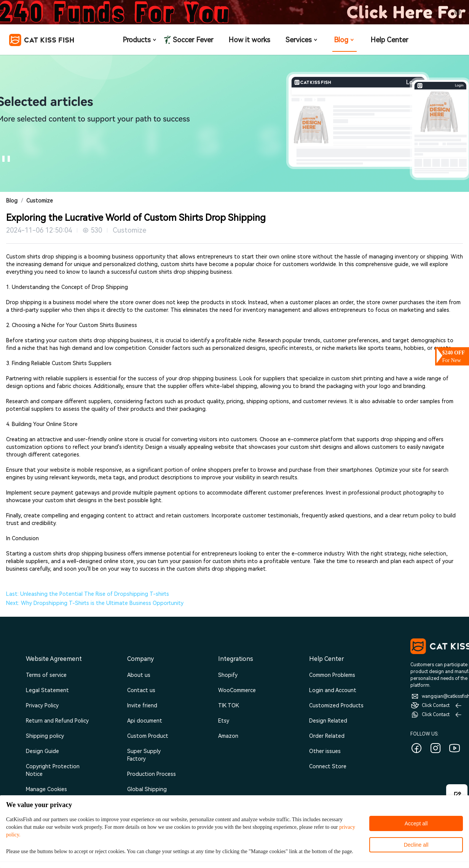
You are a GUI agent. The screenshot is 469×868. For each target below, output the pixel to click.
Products (140, 40)
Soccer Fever (192, 40)
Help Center (389, 40)
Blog (345, 40)
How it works (249, 40)
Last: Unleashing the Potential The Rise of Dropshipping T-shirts (88, 594)
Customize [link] (40, 201)
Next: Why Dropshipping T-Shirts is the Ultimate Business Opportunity (95, 603)
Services (302, 40)
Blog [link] (12, 201)
